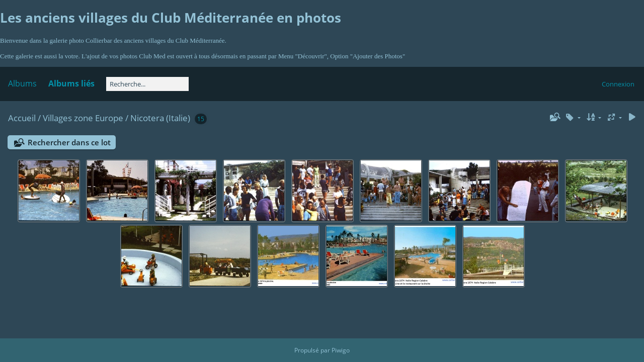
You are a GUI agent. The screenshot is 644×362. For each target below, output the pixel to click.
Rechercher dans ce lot (69, 142)
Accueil (22, 118)
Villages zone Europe (83, 118)
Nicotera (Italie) (160, 118)
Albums (22, 83)
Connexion (618, 84)
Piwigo (341, 350)
